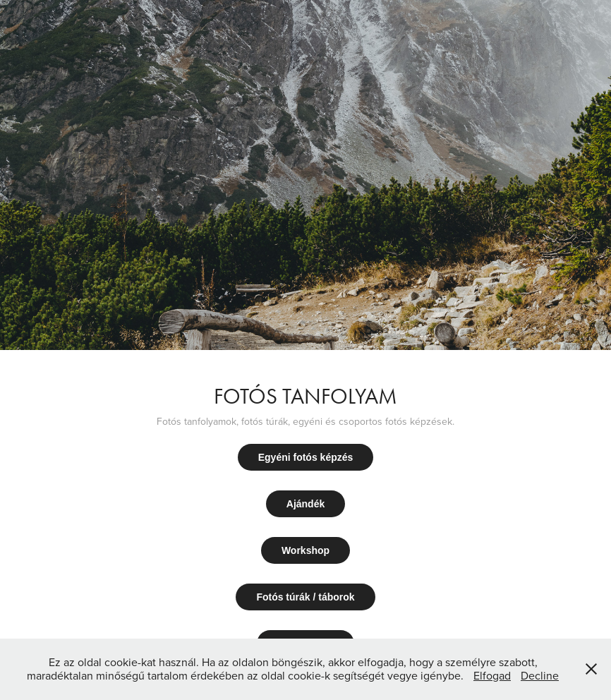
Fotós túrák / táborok (305, 597)
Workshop (305, 550)
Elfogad (492, 675)
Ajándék (305, 504)
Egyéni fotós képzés (306, 457)
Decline (540, 675)
